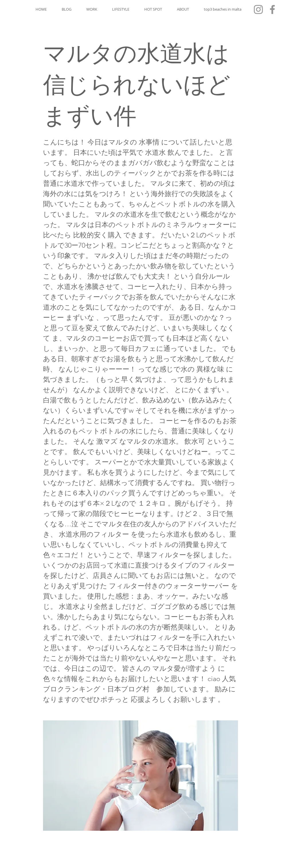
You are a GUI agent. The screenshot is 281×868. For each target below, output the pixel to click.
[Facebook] (272, 9)
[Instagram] (258, 9)
